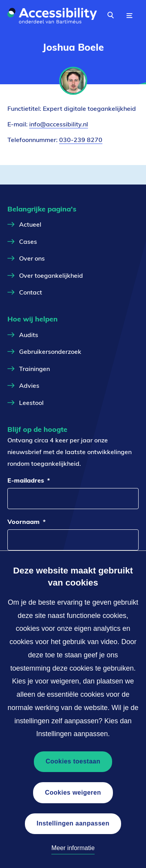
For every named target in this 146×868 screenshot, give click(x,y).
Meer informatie (73, 848)
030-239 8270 (81, 140)
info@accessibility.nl (59, 124)
